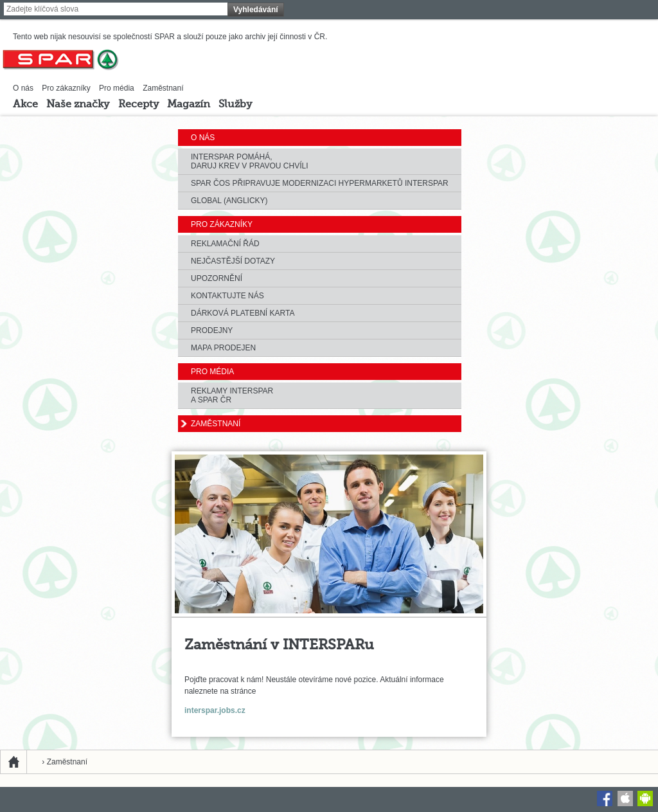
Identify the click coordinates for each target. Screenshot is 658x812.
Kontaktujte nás (227, 296)
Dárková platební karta (243, 313)
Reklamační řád (225, 244)
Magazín (189, 105)
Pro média (117, 88)
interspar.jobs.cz (215, 710)
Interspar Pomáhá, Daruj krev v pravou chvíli (249, 161)
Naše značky (78, 105)
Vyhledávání (256, 10)
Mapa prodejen (223, 348)
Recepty (138, 105)
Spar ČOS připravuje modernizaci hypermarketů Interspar (320, 183)
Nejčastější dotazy (233, 261)
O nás (23, 88)
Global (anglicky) (229, 201)
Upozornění (217, 278)
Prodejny (212, 330)
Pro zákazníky (66, 88)
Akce (25, 105)
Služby (235, 105)
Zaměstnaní (163, 88)
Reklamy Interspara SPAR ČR (232, 395)
